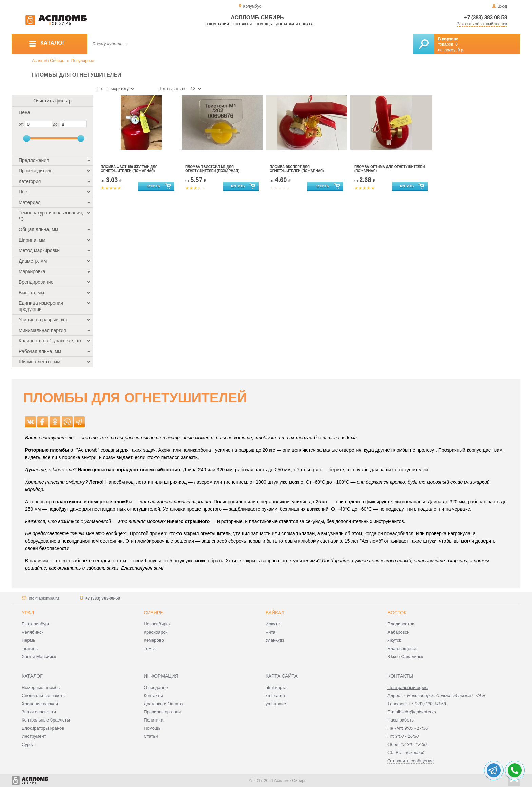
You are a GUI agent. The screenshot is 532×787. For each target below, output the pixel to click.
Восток (397, 613)
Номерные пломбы (41, 687)
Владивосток (401, 624)
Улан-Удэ (275, 640)
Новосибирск (157, 624)
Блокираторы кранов (43, 728)
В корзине (448, 39)
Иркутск (274, 624)
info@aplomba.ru (43, 598)
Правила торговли (162, 712)
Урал (28, 613)
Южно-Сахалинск (405, 657)
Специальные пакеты (44, 696)
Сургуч (29, 744)
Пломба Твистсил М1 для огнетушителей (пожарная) (212, 169)
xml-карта (275, 696)
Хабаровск (398, 632)
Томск (149, 648)
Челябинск (33, 632)
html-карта (276, 687)
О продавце (156, 687)
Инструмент (34, 736)
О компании (217, 24)
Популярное (83, 61)
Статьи (151, 736)
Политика (153, 720)
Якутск (394, 640)
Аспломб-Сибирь (48, 61)
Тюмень (30, 648)
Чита (271, 632)
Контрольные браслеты (46, 720)
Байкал (275, 613)
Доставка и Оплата (163, 704)
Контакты (242, 24)
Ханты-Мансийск (39, 657)
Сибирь (153, 613)
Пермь (28, 640)
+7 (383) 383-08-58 (486, 17)
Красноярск (155, 632)
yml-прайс (276, 704)
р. (461, 50)
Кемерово (154, 640)
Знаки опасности (39, 712)
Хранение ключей (40, 704)
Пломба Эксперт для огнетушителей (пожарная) (297, 169)
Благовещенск (402, 648)
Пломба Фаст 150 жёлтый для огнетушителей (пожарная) (129, 169)
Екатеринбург (36, 624)
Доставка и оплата (294, 24)
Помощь (264, 24)
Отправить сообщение (411, 761)
